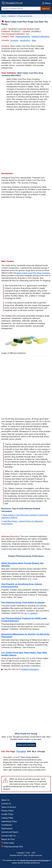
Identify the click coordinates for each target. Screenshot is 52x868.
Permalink (21, 751)
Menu (46, 3)
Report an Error (8, 839)
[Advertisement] (26, 142)
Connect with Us (8, 836)
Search (46, 9)
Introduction (25, 40)
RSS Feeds (8, 843)
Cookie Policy (7, 814)
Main (34, 40)
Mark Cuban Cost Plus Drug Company (33, 273)
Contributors (7, 825)
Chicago (41, 751)
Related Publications (41, 36)
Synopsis (14, 40)
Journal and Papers (10, 832)
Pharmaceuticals (23, 36)
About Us (5, 800)
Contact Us (6, 804)
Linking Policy (7, 818)
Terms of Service (9, 807)
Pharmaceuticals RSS (12, 847)
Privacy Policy (7, 811)
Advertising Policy (9, 821)
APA (29, 751)
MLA (34, 751)
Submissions (7, 828)
